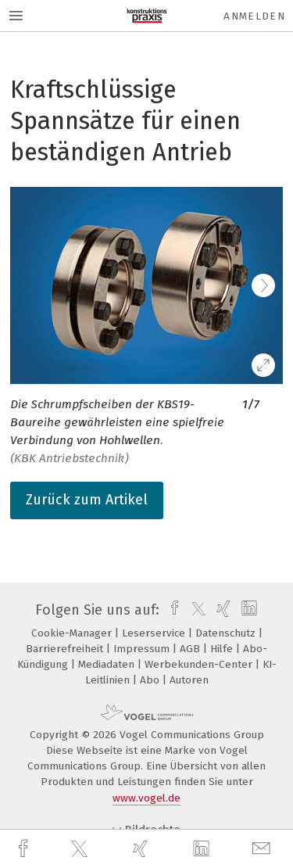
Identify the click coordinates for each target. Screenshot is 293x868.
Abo (151, 680)
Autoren (189, 680)
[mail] (263, 849)
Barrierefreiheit (66, 649)
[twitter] (81, 849)
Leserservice (155, 633)
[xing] (142, 849)
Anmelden (254, 16)
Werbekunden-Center (200, 664)
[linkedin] (203, 849)
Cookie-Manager (73, 633)
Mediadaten (108, 664)
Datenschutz (227, 633)
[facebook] (25, 849)
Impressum (143, 649)
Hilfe (223, 649)
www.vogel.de (146, 798)
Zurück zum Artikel (87, 500)
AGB (191, 649)
